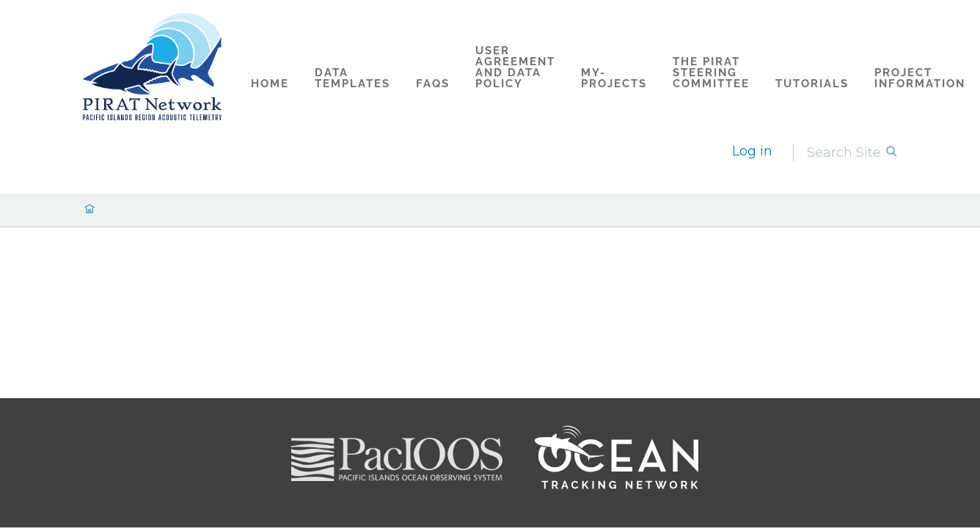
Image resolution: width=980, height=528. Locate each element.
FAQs (433, 84)
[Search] (846, 153)
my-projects (614, 78)
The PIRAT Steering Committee (711, 73)
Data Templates (352, 78)
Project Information (920, 78)
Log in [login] (752, 151)
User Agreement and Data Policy (515, 67)
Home (270, 84)
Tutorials (812, 84)
